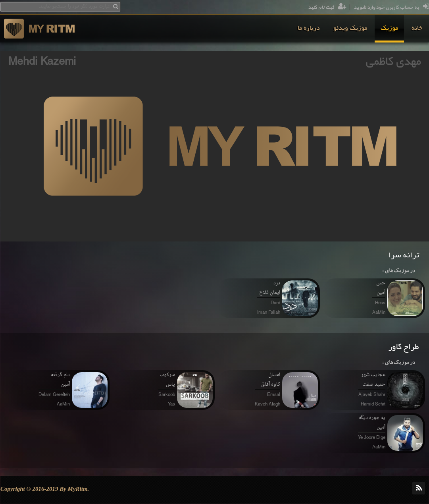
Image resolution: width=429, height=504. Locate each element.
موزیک (389, 29)
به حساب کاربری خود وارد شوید (391, 8)
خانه (417, 29)
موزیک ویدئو (350, 29)
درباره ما (309, 29)
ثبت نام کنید (327, 8)
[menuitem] (417, 29)
